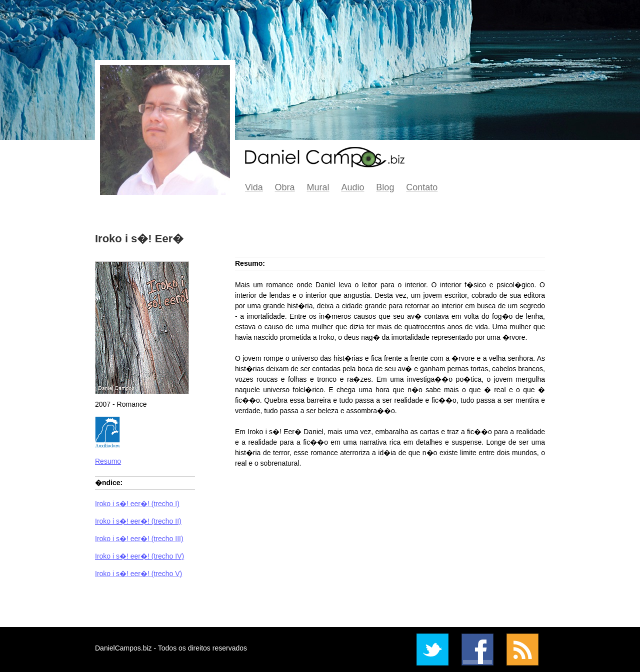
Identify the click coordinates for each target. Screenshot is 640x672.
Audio (352, 187)
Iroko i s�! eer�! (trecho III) (139, 539)
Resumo (108, 461)
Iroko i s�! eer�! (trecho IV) (139, 556)
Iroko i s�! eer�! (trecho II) (138, 521)
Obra (285, 187)
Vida (254, 187)
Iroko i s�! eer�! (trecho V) (138, 574)
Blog (385, 187)
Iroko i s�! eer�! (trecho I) (137, 504)
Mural (318, 187)
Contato (422, 187)
